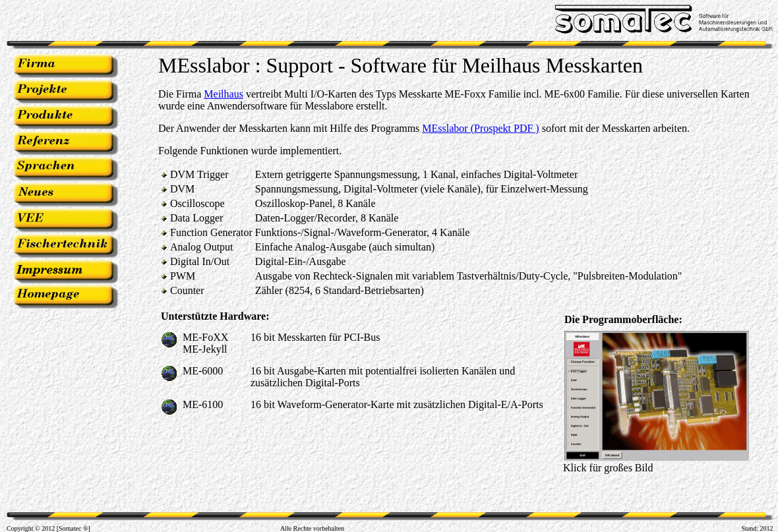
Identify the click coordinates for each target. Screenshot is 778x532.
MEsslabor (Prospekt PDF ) (480, 128)
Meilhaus (224, 94)
